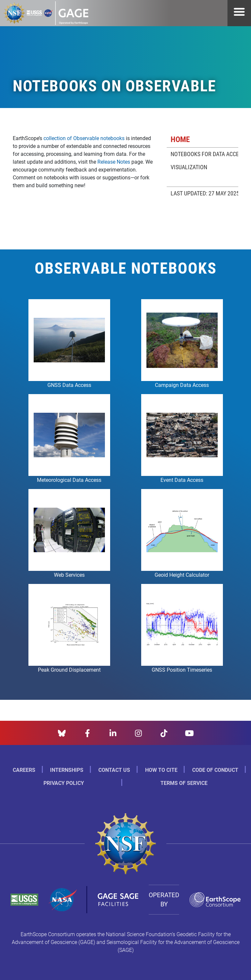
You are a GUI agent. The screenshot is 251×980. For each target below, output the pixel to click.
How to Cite (161, 770)
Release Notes (114, 162)
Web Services (69, 575)
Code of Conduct (215, 770)
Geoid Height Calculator (182, 575)
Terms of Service (184, 783)
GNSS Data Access (69, 385)
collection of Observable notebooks (84, 138)
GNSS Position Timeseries (182, 670)
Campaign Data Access (182, 385)
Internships (67, 770)
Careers (24, 770)
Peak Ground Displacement (69, 670)
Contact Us (114, 770)
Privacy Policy (64, 783)
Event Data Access (182, 480)
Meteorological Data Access (69, 480)
